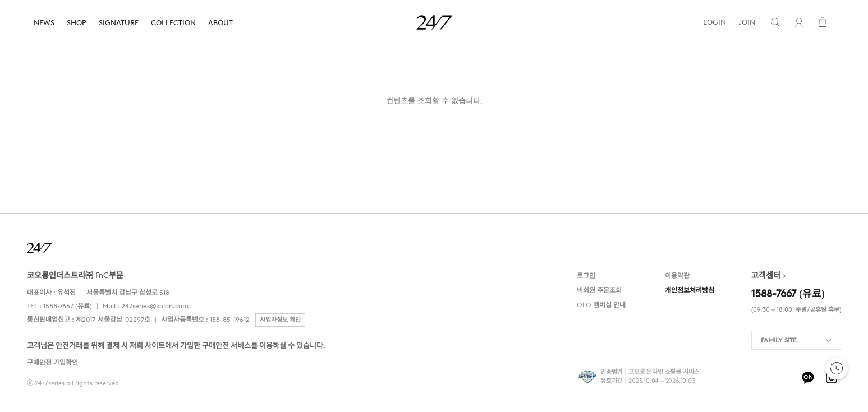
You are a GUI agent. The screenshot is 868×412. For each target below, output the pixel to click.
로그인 (586, 276)
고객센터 (766, 276)
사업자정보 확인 (280, 320)
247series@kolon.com (155, 306)
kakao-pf (808, 378)
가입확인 (66, 363)
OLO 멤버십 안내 (601, 305)
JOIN (747, 22)
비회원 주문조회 (599, 290)
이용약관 (677, 276)
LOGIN (715, 22)
